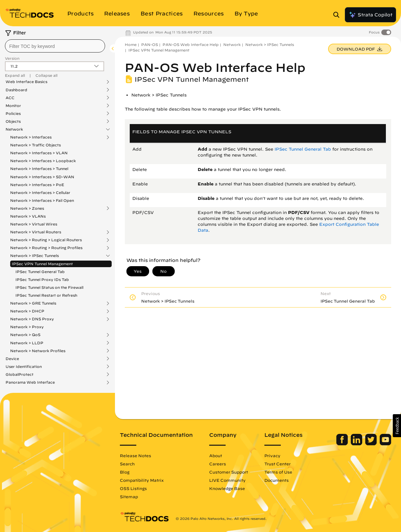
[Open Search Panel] (338, 15)
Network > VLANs (28, 216)
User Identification (24, 367)
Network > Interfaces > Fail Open (42, 200)
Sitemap (129, 497)
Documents (277, 480)
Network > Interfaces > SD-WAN (42, 177)
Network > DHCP (27, 311)
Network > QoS (25, 335)
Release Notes (135, 456)
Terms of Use (278, 472)
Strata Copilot (370, 15)
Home (131, 44)
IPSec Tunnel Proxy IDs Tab (42, 279)
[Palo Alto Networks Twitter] (372, 444)
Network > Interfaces (31, 137)
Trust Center (278, 464)
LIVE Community (227, 480)
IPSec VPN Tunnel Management (42, 264)
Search (127, 464)
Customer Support (229, 472)
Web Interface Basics (26, 82)
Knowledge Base (227, 488)
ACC (10, 98)
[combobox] (55, 46)
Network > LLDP (27, 343)
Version (12, 58)
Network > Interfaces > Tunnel (39, 169)
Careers (218, 464)
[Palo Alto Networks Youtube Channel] (385, 444)
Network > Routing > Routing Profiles (46, 248)
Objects (13, 121)
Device (12, 359)
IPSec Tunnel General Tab (40, 272)
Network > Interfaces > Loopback (43, 161)
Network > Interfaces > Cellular (40, 192)
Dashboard (16, 90)
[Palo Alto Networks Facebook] (343, 444)
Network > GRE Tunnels (33, 303)
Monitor (13, 106)
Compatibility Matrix (142, 480)
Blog (125, 472)
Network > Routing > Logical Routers (46, 240)
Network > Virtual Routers (36, 232)
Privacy (272, 456)
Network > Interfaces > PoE (37, 185)
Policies (13, 114)
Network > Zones (27, 208)
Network (14, 129)
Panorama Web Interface (30, 382)
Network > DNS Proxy (32, 319)
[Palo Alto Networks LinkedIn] (357, 444)
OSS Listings (133, 488)
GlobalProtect (20, 374)
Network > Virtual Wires (34, 224)
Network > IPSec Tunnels (34, 256)
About (216, 456)
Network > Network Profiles (38, 351)
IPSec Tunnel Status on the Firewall (49, 287)
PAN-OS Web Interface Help (191, 44)
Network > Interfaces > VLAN (39, 153)
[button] (397, 426)
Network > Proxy (27, 327)
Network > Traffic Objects (35, 145)
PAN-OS (150, 44)
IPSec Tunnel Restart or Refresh (46, 295)
